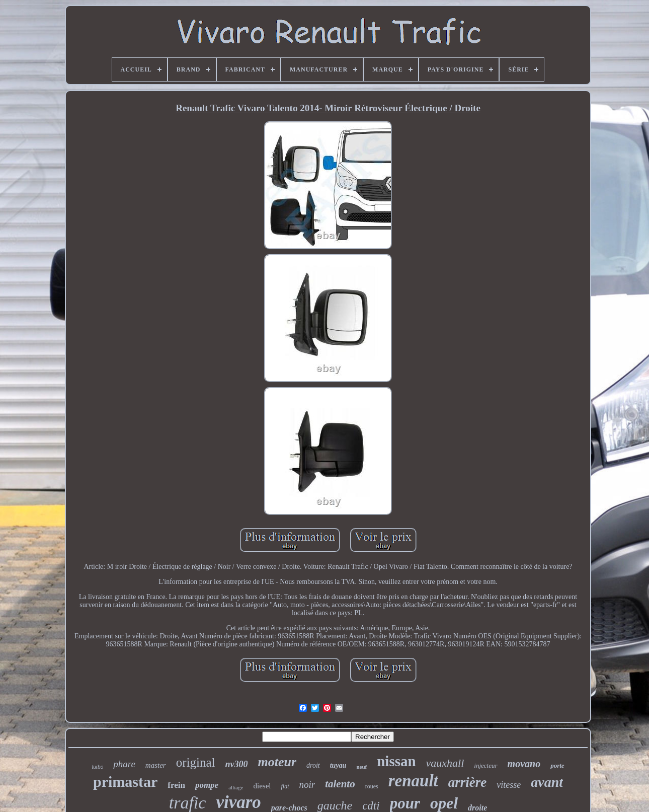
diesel (262, 786)
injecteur (485, 765)
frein (176, 785)
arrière (468, 782)
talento (340, 784)
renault (413, 781)
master (156, 765)
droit (313, 765)
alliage (236, 787)
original (196, 762)
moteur (277, 762)
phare (124, 764)
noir (307, 785)
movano (524, 764)
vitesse (509, 785)
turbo (97, 767)
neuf (361, 767)
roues (372, 786)
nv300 (236, 764)
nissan (396, 761)
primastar (125, 782)
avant (547, 782)
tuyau (338, 765)
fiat (285, 786)
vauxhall (445, 763)
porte (557, 765)
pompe (207, 785)
